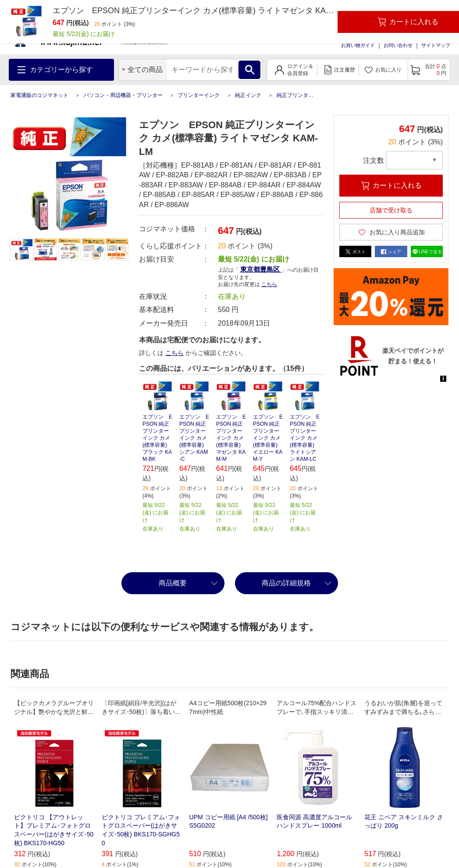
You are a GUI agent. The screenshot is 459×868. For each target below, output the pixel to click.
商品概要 (173, 583)
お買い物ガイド (358, 45)
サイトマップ (436, 45)
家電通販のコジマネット (39, 95)
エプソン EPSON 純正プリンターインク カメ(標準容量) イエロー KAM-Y (268, 438)
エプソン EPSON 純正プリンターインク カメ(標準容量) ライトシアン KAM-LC (305, 438)
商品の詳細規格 (286, 583)
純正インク (248, 95)
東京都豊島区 (261, 269)
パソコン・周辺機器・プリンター (123, 95)
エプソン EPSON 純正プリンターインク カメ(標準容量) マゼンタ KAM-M (231, 438)
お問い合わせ (398, 45)
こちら (269, 284)
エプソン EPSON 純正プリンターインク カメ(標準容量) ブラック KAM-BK (157, 438)
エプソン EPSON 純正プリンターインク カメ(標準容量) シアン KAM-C (194, 438)
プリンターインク (199, 95)
